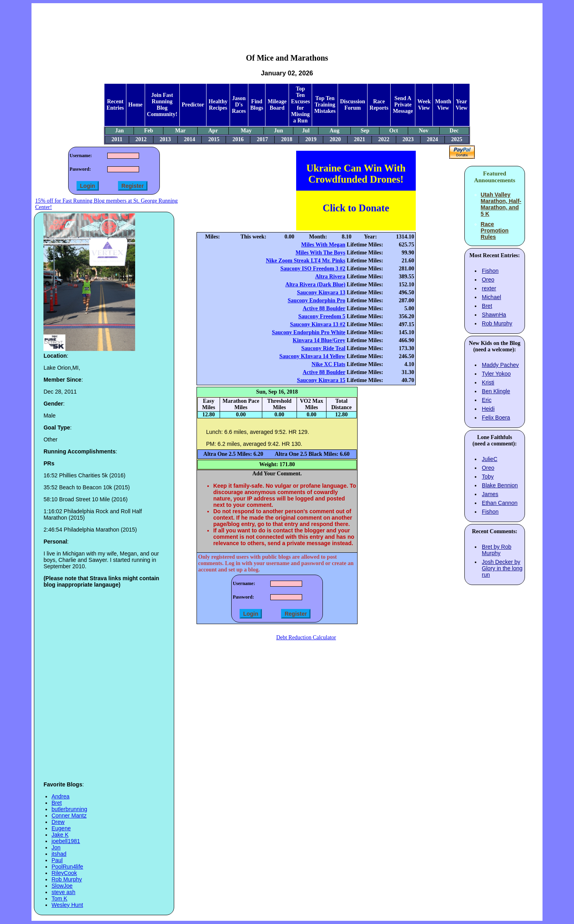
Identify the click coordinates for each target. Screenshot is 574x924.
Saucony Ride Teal (323, 348)
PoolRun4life (67, 867)
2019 (311, 139)
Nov (424, 131)
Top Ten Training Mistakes (325, 105)
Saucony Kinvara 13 (321, 293)
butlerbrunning (69, 809)
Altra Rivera (330, 277)
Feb (148, 131)
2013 (165, 139)
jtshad (59, 854)
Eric (487, 400)
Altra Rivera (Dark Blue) (315, 285)
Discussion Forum (353, 105)
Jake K (60, 835)
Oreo (488, 280)
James (490, 494)
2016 (238, 139)
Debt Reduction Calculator (306, 637)
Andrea (60, 796)
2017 (262, 139)
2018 (287, 139)
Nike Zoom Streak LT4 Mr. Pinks (306, 261)
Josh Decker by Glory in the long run (502, 568)
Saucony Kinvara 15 (321, 380)
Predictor (193, 105)
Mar (180, 131)
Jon (56, 847)
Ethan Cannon (500, 503)
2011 (117, 139)
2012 (141, 139)
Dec (454, 131)
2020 (335, 139)
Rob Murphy (67, 879)
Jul (306, 131)
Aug (335, 131)
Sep (365, 131)
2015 (214, 139)
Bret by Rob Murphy (497, 550)
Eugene (61, 828)
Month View (443, 105)
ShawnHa (494, 315)
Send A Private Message (403, 105)
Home (136, 105)
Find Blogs (257, 105)
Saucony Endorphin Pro (316, 300)
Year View (462, 105)
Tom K (59, 898)
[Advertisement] (287, 22)
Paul (57, 860)
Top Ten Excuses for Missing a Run (300, 105)
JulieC (490, 459)
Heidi (488, 409)
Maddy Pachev (500, 365)
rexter (489, 288)
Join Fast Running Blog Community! (162, 105)
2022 (384, 139)
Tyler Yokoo (496, 374)
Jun (278, 131)
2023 (408, 139)
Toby (488, 477)
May (246, 131)
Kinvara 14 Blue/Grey (319, 340)
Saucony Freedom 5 (322, 316)
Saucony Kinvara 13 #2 (317, 324)
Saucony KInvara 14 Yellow (313, 356)
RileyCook (64, 873)
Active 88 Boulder (324, 308)
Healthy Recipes (218, 105)
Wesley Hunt (67, 905)
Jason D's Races (239, 105)
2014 (189, 139)
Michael (491, 297)
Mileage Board (277, 105)
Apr (213, 131)
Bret (57, 803)
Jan (120, 131)
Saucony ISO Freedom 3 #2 (313, 269)
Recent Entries (115, 105)
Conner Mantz (69, 816)
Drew (58, 822)
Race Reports (379, 105)
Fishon (490, 271)
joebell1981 (66, 841)
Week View (424, 105)
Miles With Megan (323, 245)
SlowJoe (62, 886)
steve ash (63, 892)
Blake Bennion (500, 485)
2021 (360, 139)
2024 (432, 139)
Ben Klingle (496, 391)
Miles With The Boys (320, 253)
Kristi (488, 382)
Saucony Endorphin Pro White (309, 332)
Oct (394, 131)
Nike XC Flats (329, 364)
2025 (457, 139)
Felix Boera (496, 418)
